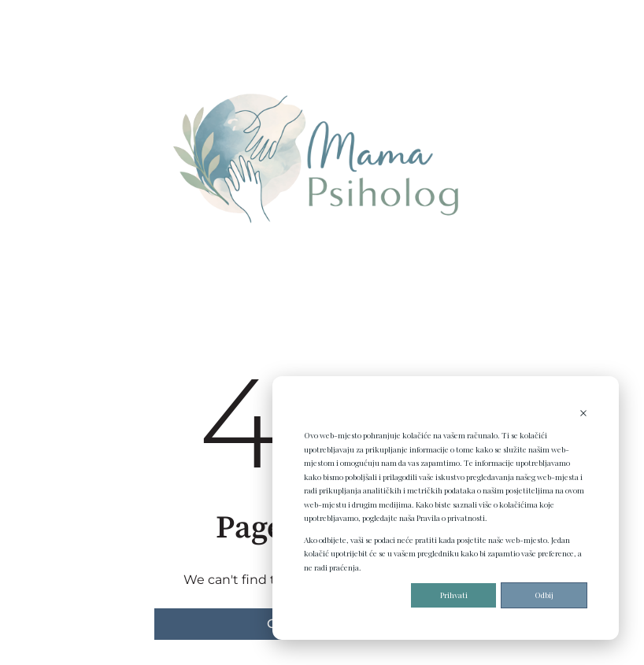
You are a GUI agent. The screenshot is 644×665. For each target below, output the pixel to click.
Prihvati (454, 595)
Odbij (544, 595)
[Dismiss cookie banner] (583, 415)
